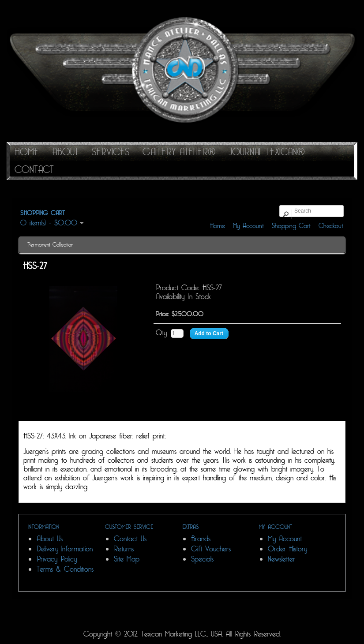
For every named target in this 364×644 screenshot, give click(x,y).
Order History (287, 549)
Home (218, 226)
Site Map (127, 559)
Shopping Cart (291, 226)
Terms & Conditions (65, 569)
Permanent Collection (50, 245)
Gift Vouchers (211, 549)
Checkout (331, 226)
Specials (202, 559)
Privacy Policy (57, 559)
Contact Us (130, 539)
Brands (201, 539)
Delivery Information (65, 549)
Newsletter (281, 559)
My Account (248, 226)
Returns (124, 549)
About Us (50, 539)
